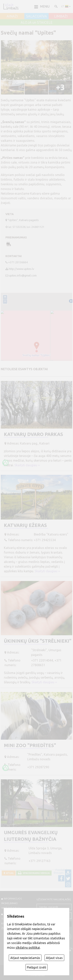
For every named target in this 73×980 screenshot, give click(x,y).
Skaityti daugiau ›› (27, 465)
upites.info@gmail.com (23, 276)
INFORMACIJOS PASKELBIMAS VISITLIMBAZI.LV (12, 903)
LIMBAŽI (61, 16)
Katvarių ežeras (25, 525)
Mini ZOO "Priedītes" (30, 745)
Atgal (9, 873)
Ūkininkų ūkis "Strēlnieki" (38, 641)
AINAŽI (12, 16)
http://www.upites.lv (21, 269)
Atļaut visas (54, 958)
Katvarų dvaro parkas (33, 434)
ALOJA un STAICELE (37, 23)
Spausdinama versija (36, 873)
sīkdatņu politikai (28, 948)
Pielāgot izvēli (36, 967)
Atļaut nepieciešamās (25, 958)
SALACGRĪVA (36, 16)
